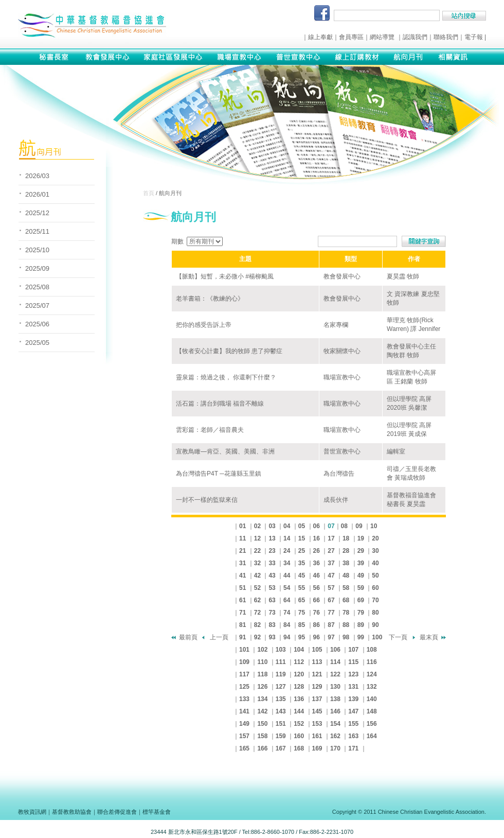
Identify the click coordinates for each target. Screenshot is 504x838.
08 (344, 526)
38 (346, 563)
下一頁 (398, 637)
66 (317, 600)
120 (299, 674)
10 (374, 526)
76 (317, 613)
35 (302, 563)
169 (317, 748)
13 (272, 538)
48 (346, 575)
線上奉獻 (320, 37)
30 (375, 551)
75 (302, 613)
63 (272, 600)
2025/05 (37, 343)
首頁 (149, 193)
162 (335, 736)
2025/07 (37, 305)
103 (281, 650)
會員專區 (351, 37)
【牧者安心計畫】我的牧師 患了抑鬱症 (229, 351)
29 (361, 551)
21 (242, 551)
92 (257, 637)
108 (372, 650)
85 (302, 625)
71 (242, 613)
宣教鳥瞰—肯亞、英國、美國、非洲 (225, 451)
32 (257, 563)
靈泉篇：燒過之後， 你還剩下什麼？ (226, 377)
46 (317, 575)
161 (317, 736)
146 (335, 711)
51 (242, 588)
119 (281, 674)
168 (299, 748)
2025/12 (37, 213)
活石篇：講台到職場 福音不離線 (220, 404)
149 (244, 724)
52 (257, 588)
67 (331, 600)
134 (262, 699)
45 (302, 575)
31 (242, 563)
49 (361, 575)
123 (353, 674)
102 (262, 650)
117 (244, 674)
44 (287, 575)
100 (377, 637)
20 (375, 538)
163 (353, 736)
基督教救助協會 (72, 812)
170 (335, 748)
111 (281, 662)
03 (272, 526)
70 (375, 600)
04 (287, 526)
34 (287, 563)
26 (317, 551)
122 (335, 674)
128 (299, 687)
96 (317, 637)
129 (317, 687)
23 (272, 551)
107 (353, 650)
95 (302, 637)
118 (262, 674)
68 (346, 600)
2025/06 (37, 324)
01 (242, 526)
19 (361, 538)
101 (244, 650)
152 (299, 724)
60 (375, 588)
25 (302, 551)
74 (287, 613)
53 (272, 588)
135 (281, 699)
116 (372, 662)
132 (372, 687)
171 (353, 748)
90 (375, 625)
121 (317, 674)
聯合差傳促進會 (117, 812)
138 (335, 699)
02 (257, 526)
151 (281, 724)
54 (287, 588)
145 (317, 711)
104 (299, 650)
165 (244, 748)
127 (281, 687)
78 (346, 613)
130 (335, 687)
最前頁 (188, 637)
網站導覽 (382, 37)
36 (317, 563)
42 (257, 575)
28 (346, 551)
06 (317, 526)
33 (272, 563)
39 (361, 563)
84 (287, 625)
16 (317, 538)
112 (299, 662)
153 (317, 724)
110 (262, 662)
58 (346, 588)
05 (302, 526)
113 (317, 662)
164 (372, 736)
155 (353, 724)
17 (331, 538)
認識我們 (415, 37)
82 (257, 625)
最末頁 (429, 637)
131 (353, 687)
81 (242, 625)
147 (353, 711)
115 (353, 662)
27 (331, 551)
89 (361, 625)
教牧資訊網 (32, 812)
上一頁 (219, 637)
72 (257, 613)
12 (257, 538)
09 (359, 526)
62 (257, 600)
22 (257, 551)
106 (335, 650)
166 (262, 748)
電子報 (474, 37)
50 (375, 575)
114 (335, 662)
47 (331, 575)
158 (262, 736)
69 (361, 600)
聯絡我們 (446, 37)
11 (242, 538)
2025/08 (37, 287)
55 (302, 588)
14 (287, 538)
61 (242, 600)
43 (272, 575)
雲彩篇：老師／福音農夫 (210, 430)
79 (361, 613)
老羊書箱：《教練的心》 (210, 299)
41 (242, 575)
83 (272, 625)
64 (287, 600)
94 (287, 637)
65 (302, 600)
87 (331, 625)
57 (331, 588)
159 (281, 736)
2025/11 (37, 231)
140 (372, 699)
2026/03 (37, 176)
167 (281, 748)
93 (272, 637)
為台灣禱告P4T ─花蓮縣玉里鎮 (219, 474)
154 (335, 724)
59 (361, 588)
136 (299, 699)
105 (317, 650)
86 (317, 625)
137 (317, 699)
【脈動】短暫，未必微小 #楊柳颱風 (225, 276)
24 (287, 551)
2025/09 (37, 268)
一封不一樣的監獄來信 (207, 500)
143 (281, 711)
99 (361, 637)
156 (372, 724)
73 (272, 613)
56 (317, 588)
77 (331, 613)
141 (244, 711)
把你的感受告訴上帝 (204, 325)
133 (244, 699)
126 (262, 687)
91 (242, 637)
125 (244, 687)
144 (299, 711)
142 (262, 711)
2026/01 (37, 194)
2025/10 (37, 250)
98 (346, 637)
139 (353, 699)
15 (302, 538)
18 (346, 538)
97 (331, 637)
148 (372, 711)
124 (372, 674)
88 (346, 625)
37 (331, 563)
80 (375, 613)
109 (244, 662)
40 (375, 563)
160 (299, 736)
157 (244, 736)
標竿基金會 (157, 812)
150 (262, 724)
